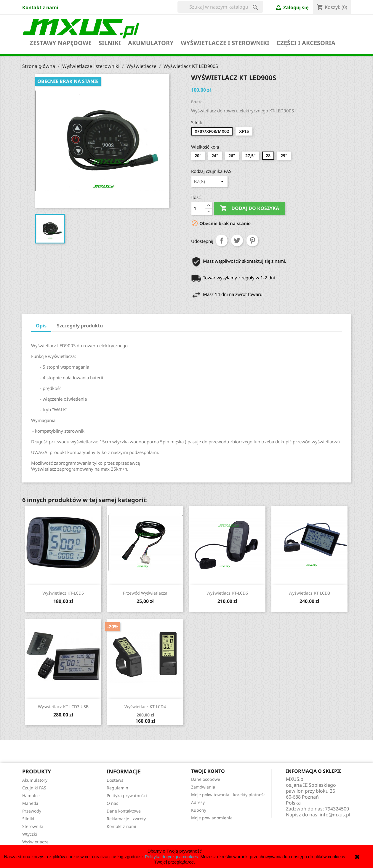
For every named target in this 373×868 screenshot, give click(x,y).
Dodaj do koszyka (250, 208)
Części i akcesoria (306, 43)
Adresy (198, 802)
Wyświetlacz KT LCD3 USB (63, 707)
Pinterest (252, 241)
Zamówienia (203, 787)
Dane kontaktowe (124, 811)
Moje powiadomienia (212, 818)
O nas (112, 803)
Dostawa (115, 780)
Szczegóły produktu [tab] (80, 326)
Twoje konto (208, 771)
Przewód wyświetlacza (145, 593)
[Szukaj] (220, 7)
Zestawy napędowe (61, 43)
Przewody (32, 811)
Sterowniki (33, 826)
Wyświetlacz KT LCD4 (145, 707)
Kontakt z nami (40, 7)
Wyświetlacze (35, 842)
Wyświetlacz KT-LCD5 (63, 593)
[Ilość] (198, 208)
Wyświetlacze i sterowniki (225, 43)
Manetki (30, 803)
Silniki (110, 43)
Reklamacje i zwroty (126, 819)
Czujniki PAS (34, 788)
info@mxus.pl (335, 815)
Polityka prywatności (127, 795)
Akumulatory (151, 43)
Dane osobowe (206, 779)
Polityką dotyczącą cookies (171, 857)
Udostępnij (222, 241)
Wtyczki (30, 834)
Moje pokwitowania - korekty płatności (229, 795)
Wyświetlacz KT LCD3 (309, 593)
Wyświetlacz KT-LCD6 (227, 593)
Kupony (199, 810)
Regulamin (117, 788)
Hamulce (31, 795)
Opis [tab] (41, 326)
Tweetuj (237, 241)
